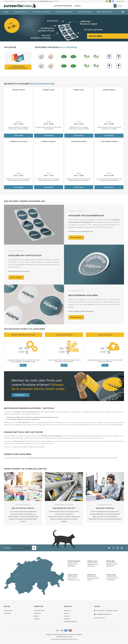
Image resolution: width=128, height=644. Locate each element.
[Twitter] (109, 548)
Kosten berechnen (39, 611)
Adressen (67, 613)
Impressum (7, 613)
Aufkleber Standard (18, 90)
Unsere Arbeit (8, 611)
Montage (37, 619)
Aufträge (66, 616)
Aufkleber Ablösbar (109, 90)
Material (36, 616)
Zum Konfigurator (42, 84)
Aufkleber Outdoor (49, 90)
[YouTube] (118, 548)
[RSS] (122, 548)
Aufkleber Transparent (49, 141)
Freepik (61, 639)
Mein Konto (121, 1)
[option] (45, 61)
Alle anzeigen (68, 47)
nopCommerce (68, 637)
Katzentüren (38, 613)
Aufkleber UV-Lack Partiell (18, 141)
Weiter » (23, 365)
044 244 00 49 (43, 1)
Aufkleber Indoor (79, 90)
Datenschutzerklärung (70, 622)
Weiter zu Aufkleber (76, 237)
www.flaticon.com (72, 639)
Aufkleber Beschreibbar (79, 141)
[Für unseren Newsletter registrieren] (21, 548)
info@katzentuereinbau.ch (104, 614)
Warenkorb (67, 619)
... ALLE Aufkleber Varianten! (109, 141)
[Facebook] (113, 548)
